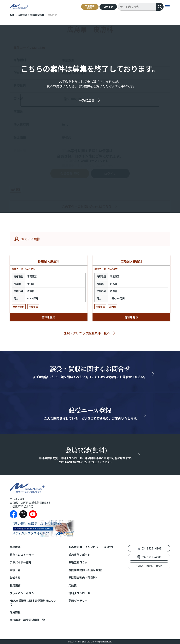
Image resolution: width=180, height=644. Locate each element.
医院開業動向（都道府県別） (86, 570)
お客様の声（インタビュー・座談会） (92, 547)
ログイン (108, 7)
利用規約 (15, 585)
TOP (12, 15)
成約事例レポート (79, 555)
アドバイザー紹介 (21, 562)
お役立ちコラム (78, 562)
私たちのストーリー (22, 555)
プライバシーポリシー (23, 593)
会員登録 (90, 7)
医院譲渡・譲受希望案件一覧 (27, 620)
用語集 (73, 585)
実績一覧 (15, 570)
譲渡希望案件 (37, 15)
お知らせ (15, 578)
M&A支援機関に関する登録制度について (33, 603)
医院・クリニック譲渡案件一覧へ (87, 333)
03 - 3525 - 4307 (152, 548)
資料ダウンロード (79, 593)
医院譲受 (22, 15)
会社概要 (15, 547)
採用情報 (15, 612)
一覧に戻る (87, 100)
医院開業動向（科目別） (83, 578)
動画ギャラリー (78, 601)
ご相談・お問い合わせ (149, 566)
